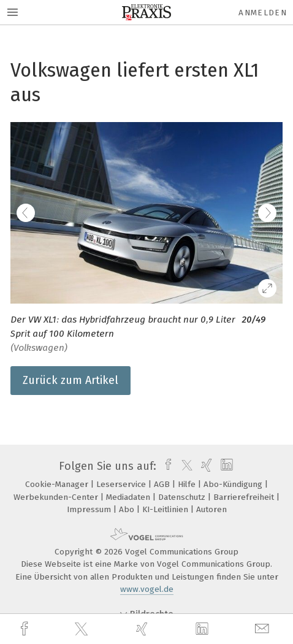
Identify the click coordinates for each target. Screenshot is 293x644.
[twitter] (83, 629)
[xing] (143, 629)
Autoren (211, 509)
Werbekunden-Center (57, 497)
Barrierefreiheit (245, 497)
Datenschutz (183, 497)
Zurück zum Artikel (70, 380)
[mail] (264, 629)
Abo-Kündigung (234, 484)
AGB (163, 484)
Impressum (90, 509)
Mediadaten (129, 497)
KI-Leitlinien (166, 509)
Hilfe (188, 484)
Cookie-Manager (58, 484)
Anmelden (263, 13)
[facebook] (26, 629)
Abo (128, 509)
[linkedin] (204, 629)
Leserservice (122, 484)
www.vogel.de (147, 589)
